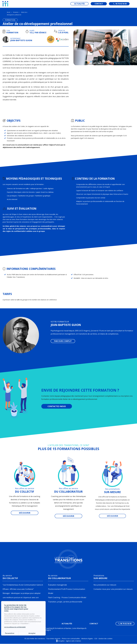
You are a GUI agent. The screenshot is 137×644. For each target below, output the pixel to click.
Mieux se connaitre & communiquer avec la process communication (23, 613)
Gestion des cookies (105, 639)
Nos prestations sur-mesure (105, 585)
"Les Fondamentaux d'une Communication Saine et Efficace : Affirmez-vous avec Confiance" (23, 587)
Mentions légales (87, 639)
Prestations (100, 577)
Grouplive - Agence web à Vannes (70, 641)
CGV (96, 639)
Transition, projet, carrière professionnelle (65, 602)
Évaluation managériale (57, 585)
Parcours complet (63, 341)
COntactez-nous (57, 406)
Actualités (81, 4)
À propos (40, 624)
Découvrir (25, 513)
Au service (10, 577)
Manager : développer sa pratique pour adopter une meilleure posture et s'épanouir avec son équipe (22, 598)
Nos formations (10, 624)
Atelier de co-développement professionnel (20, 606)
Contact (100, 4)
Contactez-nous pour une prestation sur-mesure (113, 589)
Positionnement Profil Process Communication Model (67, 591)
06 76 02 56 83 (120, 4)
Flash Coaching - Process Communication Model (67, 598)
